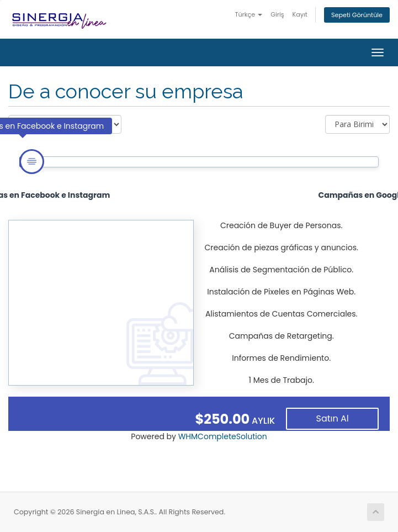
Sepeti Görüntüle (357, 15)
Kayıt (300, 14)
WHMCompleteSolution (223, 436)
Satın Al (333, 418)
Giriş (277, 14)
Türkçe (248, 14)
